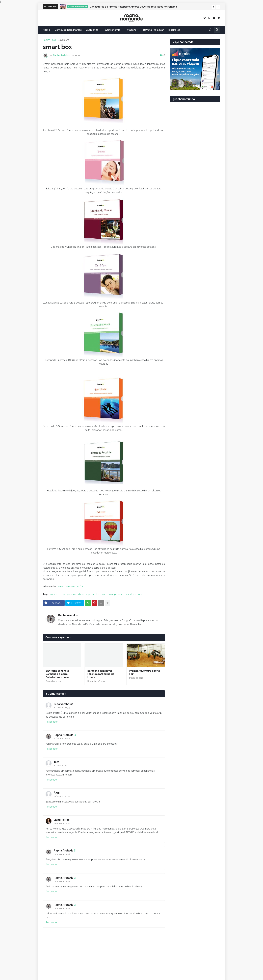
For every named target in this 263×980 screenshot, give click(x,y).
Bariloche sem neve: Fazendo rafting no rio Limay (101, 674)
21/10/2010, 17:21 (61, 766)
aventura (64, 40)
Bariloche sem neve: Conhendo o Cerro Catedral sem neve (58, 674)
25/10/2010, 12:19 (62, 881)
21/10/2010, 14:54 (62, 708)
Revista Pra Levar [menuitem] (153, 30)
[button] (213, 7)
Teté (57, 762)
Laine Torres (62, 820)
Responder (52, 722)
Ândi (57, 793)
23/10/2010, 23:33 (62, 796)
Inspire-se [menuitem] (174, 30)
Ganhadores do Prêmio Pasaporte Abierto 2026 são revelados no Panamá (133, 7)
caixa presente (69, 594)
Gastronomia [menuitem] (113, 30)
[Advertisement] (195, 186)
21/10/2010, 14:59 (62, 738)
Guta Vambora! (63, 704)
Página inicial (50, 40)
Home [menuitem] (46, 30)
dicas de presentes (89, 594)
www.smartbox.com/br (70, 587)
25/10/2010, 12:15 (62, 823)
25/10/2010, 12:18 (62, 854)
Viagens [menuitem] (132, 30)
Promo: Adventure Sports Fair (145, 672)
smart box (131, 594)
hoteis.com (107, 594)
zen (140, 594)
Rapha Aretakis (68, 615)
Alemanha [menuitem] (92, 30)
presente (119, 594)
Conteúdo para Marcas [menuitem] (68, 30)
